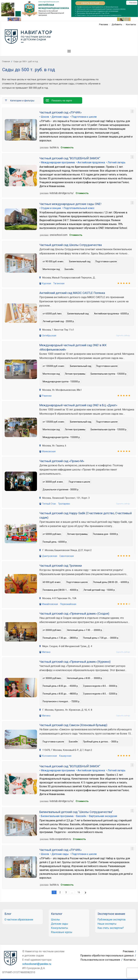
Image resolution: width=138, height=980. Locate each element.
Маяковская (49, 451)
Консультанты (60, 927)
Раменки (47, 395)
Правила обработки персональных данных (107, 955)
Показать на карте (59, 100)
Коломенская (49, 755)
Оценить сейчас (123, 335)
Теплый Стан (49, 503)
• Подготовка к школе (83, 117)
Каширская (65, 755)
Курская (46, 283)
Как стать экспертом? (111, 927)
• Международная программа (57, 162)
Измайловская (50, 604)
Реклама (103, 24)
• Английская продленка (90, 162)
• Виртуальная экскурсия (102, 815)
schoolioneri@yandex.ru (37, 963)
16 (79, 892)
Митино (46, 652)
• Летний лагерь (116, 162)
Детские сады (60, 923)
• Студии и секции (50, 208)
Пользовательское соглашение (100, 959)
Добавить (116, 24)
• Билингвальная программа (56, 815)
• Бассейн (80, 815)
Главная (6, 61)
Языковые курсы (62, 931)
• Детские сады (59, 117)
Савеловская (66, 556)
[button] (69, 51)
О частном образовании (19, 919)
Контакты (131, 24)
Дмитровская (49, 556)
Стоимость (67, 147)
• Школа (44, 117)
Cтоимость (82, 193)
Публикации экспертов (112, 919)
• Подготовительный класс (78, 208)
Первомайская (68, 604)
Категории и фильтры (19, 100)
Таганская (58, 283)
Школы (55, 919)
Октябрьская (49, 335)
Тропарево (64, 503)
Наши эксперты (107, 923)
